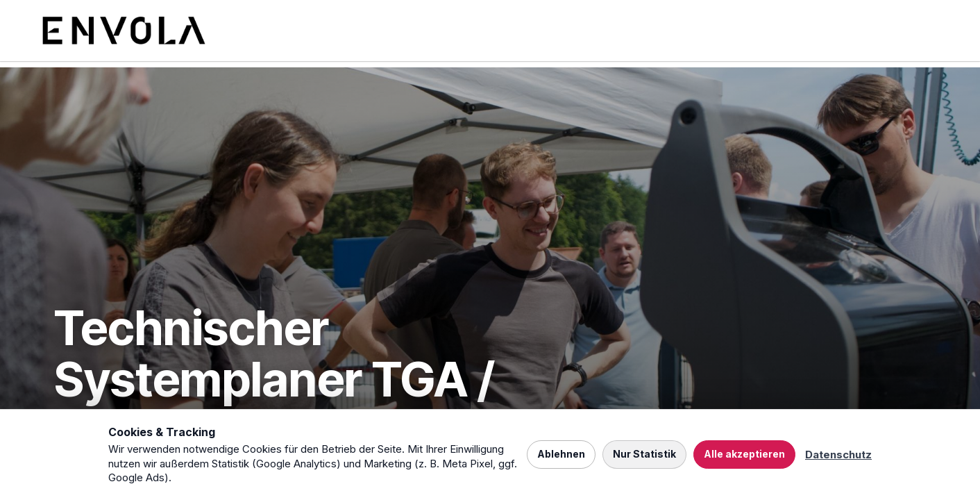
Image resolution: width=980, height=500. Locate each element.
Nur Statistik (644, 454)
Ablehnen (561, 454)
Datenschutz (838, 455)
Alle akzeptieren (744, 454)
